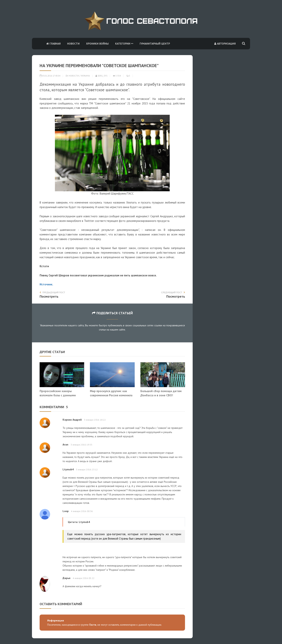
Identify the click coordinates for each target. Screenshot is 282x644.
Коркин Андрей (72, 420)
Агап (65, 445)
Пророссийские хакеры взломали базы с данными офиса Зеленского (58, 395)
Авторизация (225, 44)
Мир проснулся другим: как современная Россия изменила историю (111, 395)
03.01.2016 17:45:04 (50, 76)
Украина (85, 76)
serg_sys (101, 76)
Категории (124, 44)
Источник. (46, 284)
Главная (53, 44)
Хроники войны (97, 44)
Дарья (66, 578)
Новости (73, 44)
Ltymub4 (68, 469)
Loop (66, 511)
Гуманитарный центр (155, 44)
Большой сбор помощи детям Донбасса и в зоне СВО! (161, 393)
